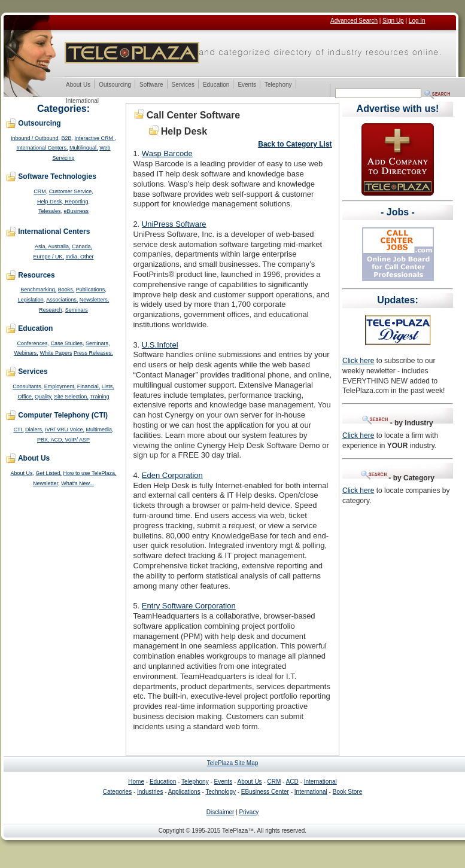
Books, (66, 290)
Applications (184, 792)
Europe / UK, (48, 257)
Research (51, 310)
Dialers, (34, 430)
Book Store (347, 792)
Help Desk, (51, 202)
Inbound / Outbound (35, 138)
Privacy (249, 812)
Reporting (76, 202)
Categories (117, 792)
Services (183, 85)
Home (136, 782)
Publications (91, 290)
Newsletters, (95, 300)
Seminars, (98, 343)
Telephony (278, 85)
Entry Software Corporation (189, 606)
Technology (221, 792)
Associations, (62, 300)
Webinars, (26, 353)
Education (216, 85)
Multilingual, (84, 148)
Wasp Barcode (167, 153)
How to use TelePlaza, (90, 473)
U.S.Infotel (160, 345)
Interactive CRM (95, 138)
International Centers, (42, 148)
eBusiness (77, 211)
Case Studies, (67, 343)
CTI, (18, 430)
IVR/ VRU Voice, (65, 430)
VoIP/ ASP (78, 440)
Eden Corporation (172, 475)
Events (247, 85)
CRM (40, 191)
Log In (417, 21)
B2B (67, 138)
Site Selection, (71, 397)
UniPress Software (174, 224)
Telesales (50, 211)
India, (73, 257)
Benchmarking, (38, 290)
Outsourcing (115, 85)
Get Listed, (49, 473)
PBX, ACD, (51, 440)
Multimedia (99, 430)
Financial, (89, 386)
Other (87, 257)
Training (99, 397)
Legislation (31, 300)
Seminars (77, 310)
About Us (78, 85)
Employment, (60, 386)
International (82, 101)
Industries (150, 792)
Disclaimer (221, 812)
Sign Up (393, 21)
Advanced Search (354, 21)
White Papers (56, 353)
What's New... (77, 483)
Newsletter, (46, 483)
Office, (26, 397)
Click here (358, 361)
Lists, (108, 386)
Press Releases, (93, 353)
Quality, (44, 397)
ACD (292, 782)
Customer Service (71, 191)
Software (151, 85)
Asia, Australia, (53, 246)
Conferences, (33, 343)
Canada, (82, 246)
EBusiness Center (265, 792)
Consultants (27, 386)
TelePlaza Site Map (233, 763)
